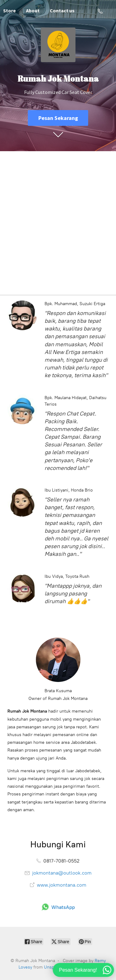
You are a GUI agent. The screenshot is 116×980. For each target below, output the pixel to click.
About (33, 11)
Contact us (62, 11)
